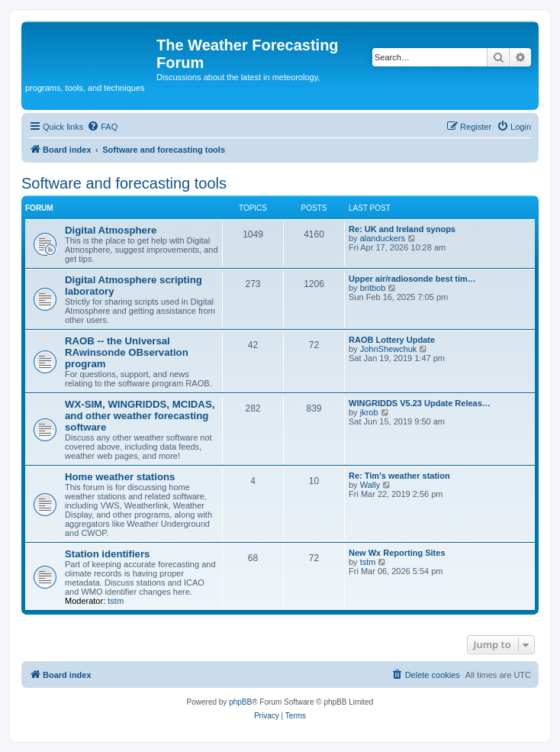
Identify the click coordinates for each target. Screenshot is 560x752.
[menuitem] (102, 127)
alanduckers (383, 238)
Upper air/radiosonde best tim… (412, 279)
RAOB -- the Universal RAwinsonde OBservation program (127, 352)
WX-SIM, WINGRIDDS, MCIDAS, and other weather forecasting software (140, 416)
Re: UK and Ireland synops (402, 229)
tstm (116, 601)
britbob (373, 288)
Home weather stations (120, 477)
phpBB (240, 702)
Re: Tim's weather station (399, 476)
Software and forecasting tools (124, 183)
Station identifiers (107, 554)
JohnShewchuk (389, 349)
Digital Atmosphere (111, 230)
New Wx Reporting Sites (397, 553)
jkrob (369, 412)
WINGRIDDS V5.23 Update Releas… (420, 403)
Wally (370, 485)
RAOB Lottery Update (392, 340)
